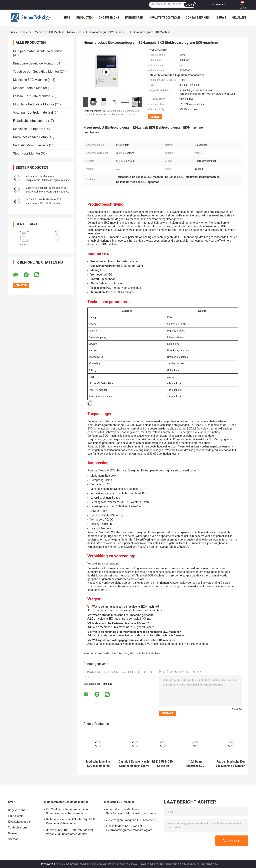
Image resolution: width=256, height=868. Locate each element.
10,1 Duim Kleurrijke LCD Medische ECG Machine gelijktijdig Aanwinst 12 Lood (195, 764)
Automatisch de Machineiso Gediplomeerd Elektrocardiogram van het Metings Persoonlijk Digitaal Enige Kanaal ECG (132, 812)
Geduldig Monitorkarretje (31, 145)
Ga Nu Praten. (219, 5)
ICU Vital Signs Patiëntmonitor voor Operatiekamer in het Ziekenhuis (68, 811)
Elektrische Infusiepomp (30, 121)
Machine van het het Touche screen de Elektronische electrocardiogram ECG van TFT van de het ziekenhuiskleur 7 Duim (47, 192)
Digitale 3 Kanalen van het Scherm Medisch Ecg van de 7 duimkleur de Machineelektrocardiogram (135, 764)
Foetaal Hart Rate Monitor (31, 96)
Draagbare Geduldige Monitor (34, 63)
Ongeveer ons (109, 18)
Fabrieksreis (134, 18)
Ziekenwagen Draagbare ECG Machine (130, 820)
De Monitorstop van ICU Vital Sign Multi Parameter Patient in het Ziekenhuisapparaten (71, 822)
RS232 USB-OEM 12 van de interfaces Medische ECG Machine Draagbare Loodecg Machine (163, 764)
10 (92, 654)
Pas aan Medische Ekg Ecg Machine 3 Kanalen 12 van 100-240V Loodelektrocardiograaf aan (230, 764)
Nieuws (221, 18)
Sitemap (13, 839)
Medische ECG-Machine (50, 32)
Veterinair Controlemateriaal (33, 113)
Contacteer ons (198, 18)
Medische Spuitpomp (28, 129)
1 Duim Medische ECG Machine (111, 654)
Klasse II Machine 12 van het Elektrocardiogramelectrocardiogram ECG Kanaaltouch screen (129, 829)
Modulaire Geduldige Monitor (34, 104)
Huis (67, 18)
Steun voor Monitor (27, 153)
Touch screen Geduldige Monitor (36, 72)
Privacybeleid (48, 864)
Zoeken (190, 5)
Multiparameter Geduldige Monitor (37, 51)
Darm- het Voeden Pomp (30, 137)
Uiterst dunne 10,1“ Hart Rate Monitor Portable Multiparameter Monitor (70, 832)
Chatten (155, 117)
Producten (84, 18)
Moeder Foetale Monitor (30, 88)
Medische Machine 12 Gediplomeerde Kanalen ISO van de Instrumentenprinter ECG (98, 764)
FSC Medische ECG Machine (145, 654)
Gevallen (239, 18)
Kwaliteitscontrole (165, 18)
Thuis (11, 32)
